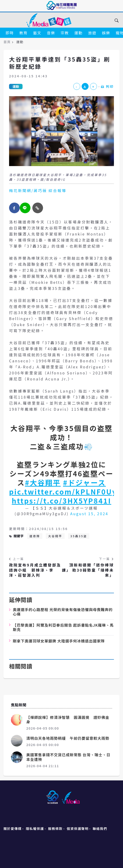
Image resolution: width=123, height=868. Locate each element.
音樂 (51, 33)
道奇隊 (35, 536)
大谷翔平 (55, 536)
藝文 (37, 33)
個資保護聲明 (78, 829)
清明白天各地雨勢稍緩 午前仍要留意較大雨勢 (68, 738)
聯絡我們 (100, 829)
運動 (78, 33)
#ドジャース (84, 482)
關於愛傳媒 (13, 829)
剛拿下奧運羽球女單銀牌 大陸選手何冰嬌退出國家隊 (59, 641)
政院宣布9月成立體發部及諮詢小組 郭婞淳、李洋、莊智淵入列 (35, 570)
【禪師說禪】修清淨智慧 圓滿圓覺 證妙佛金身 (68, 719)
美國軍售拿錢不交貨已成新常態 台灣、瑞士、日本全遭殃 (68, 757)
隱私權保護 (35, 829)
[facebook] (14, 208)
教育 (23, 33)
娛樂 (106, 33)
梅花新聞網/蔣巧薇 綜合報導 (38, 190)
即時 (10, 33)
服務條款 (55, 829)
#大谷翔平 (43, 482)
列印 (107, 86)
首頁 (7, 42)
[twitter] (25, 208)
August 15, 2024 (89, 514)
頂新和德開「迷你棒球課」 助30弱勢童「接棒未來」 (88, 570)
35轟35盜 (79, 536)
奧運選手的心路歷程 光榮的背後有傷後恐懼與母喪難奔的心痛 (63, 612)
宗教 (65, 33)
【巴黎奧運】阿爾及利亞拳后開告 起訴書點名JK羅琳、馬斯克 (63, 627)
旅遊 (92, 33)
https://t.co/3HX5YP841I (62, 501)
